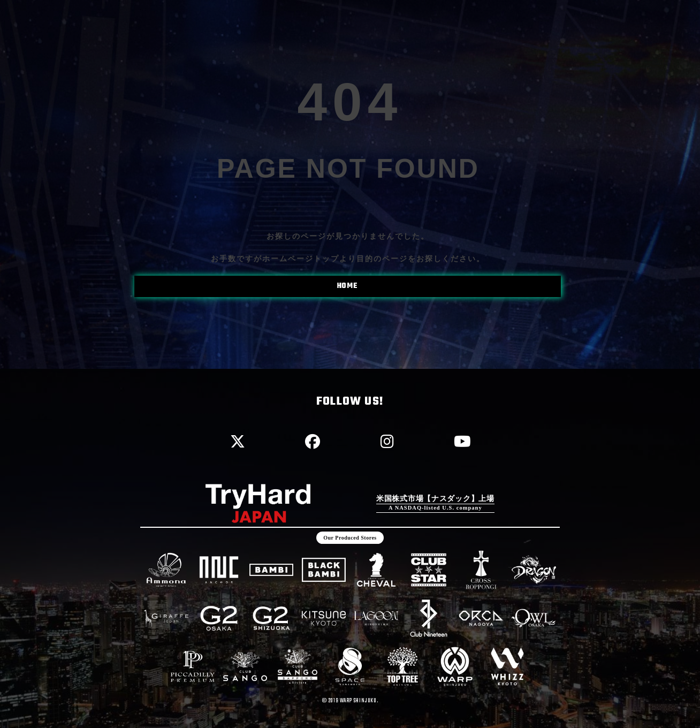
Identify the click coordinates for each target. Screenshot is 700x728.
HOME (347, 286)
